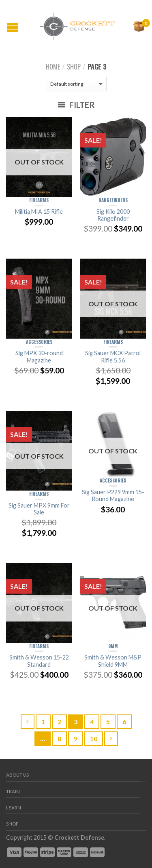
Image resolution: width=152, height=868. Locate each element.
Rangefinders (113, 200)
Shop (74, 67)
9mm (113, 646)
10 (94, 738)
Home (53, 67)
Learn (14, 808)
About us (17, 775)
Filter (76, 105)
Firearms (39, 200)
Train (13, 791)
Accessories (39, 342)
